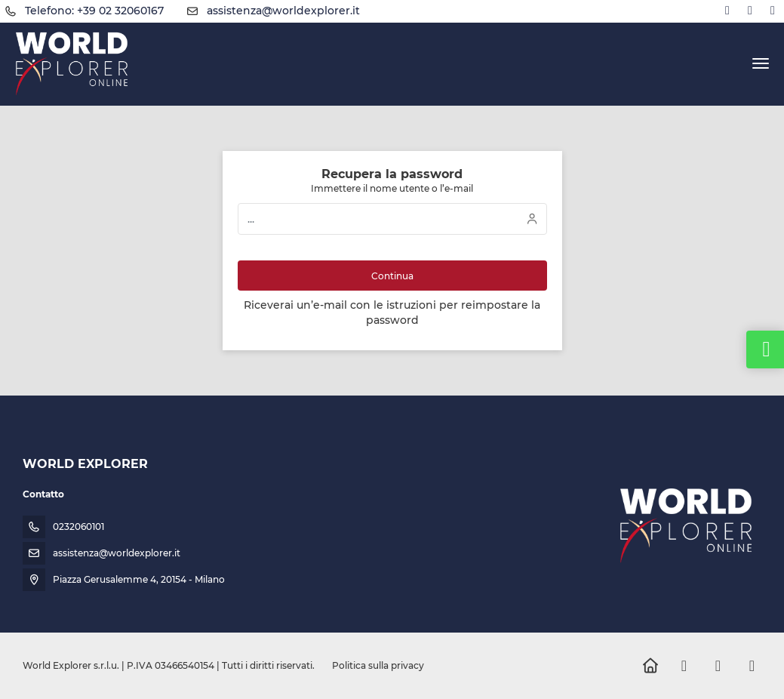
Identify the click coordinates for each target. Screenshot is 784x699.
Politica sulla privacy (378, 665)
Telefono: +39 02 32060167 (94, 11)
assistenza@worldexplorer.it (283, 11)
